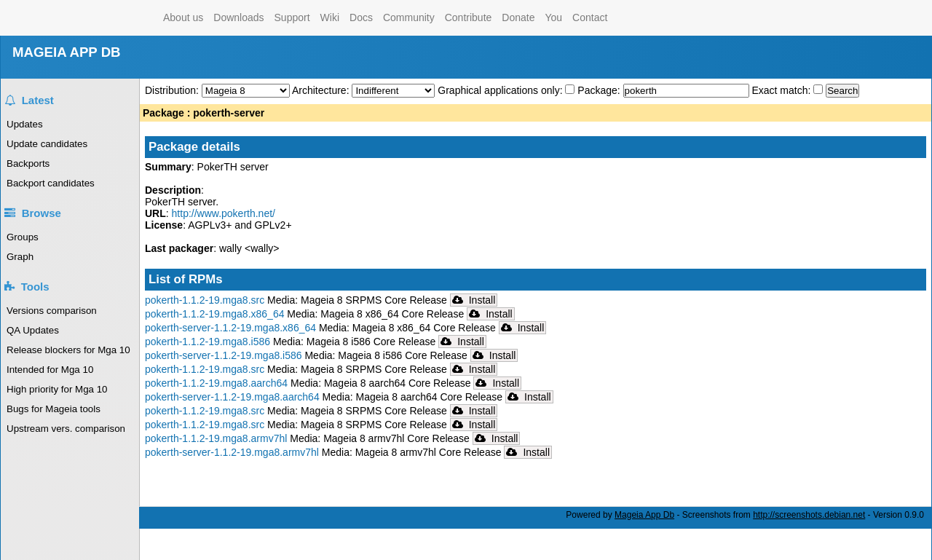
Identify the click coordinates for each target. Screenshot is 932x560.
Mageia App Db (644, 515)
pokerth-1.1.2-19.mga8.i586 (208, 342)
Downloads (238, 17)
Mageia (99, 18)
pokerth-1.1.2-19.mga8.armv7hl (216, 438)
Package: (600, 90)
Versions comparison (52, 311)
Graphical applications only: (500, 90)
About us (183, 17)
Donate (518, 17)
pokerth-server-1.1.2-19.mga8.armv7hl (232, 452)
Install (474, 300)
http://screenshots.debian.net (809, 515)
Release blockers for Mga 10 (68, 350)
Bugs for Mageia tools (54, 409)
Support (292, 17)
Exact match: (782, 90)
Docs (361, 17)
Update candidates (47, 144)
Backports (28, 163)
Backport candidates (51, 183)
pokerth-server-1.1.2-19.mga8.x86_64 (230, 328)
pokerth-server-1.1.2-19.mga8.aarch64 (232, 397)
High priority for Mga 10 (57, 389)
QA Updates (33, 330)
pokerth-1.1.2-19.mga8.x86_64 (214, 314)
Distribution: (173, 90)
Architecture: (322, 90)
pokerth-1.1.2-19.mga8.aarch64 (216, 383)
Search (842, 91)
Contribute (469, 17)
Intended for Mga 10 (50, 370)
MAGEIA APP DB (67, 52)
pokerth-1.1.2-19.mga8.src (205, 300)
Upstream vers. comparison (66, 429)
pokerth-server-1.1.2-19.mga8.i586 (224, 355)
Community (409, 17)
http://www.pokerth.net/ (224, 213)
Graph (20, 257)
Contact (590, 17)
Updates (25, 124)
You (553, 17)
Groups (23, 237)
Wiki (330, 17)
